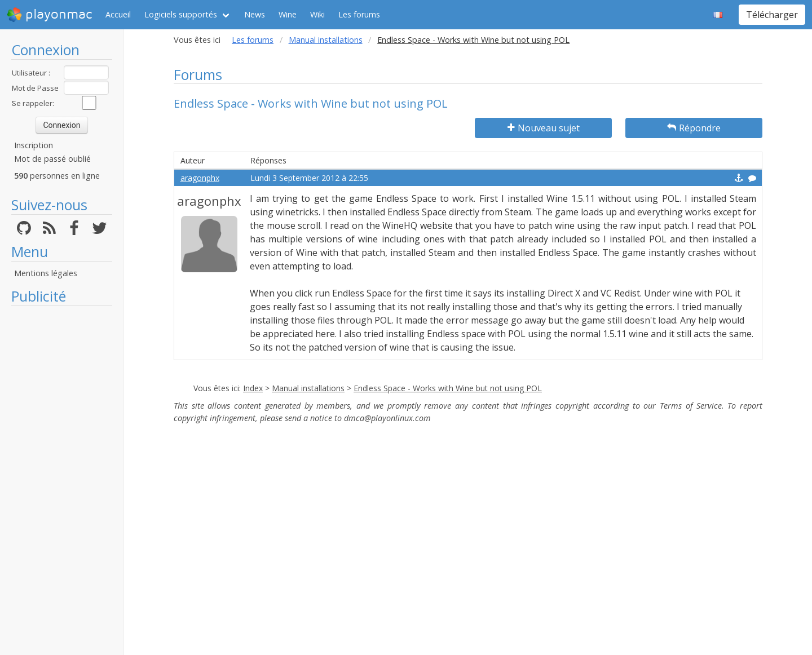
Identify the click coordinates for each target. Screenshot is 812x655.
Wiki (317, 14)
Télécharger (772, 15)
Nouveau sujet (544, 128)
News (255, 14)
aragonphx (200, 178)
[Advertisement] (62, 480)
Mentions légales (46, 273)
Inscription (34, 145)
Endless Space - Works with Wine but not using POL (448, 388)
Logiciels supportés (181, 14)
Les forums (359, 14)
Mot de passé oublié (52, 159)
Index (253, 388)
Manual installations (326, 40)
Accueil (118, 14)
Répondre (694, 128)
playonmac (49, 15)
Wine (288, 14)
